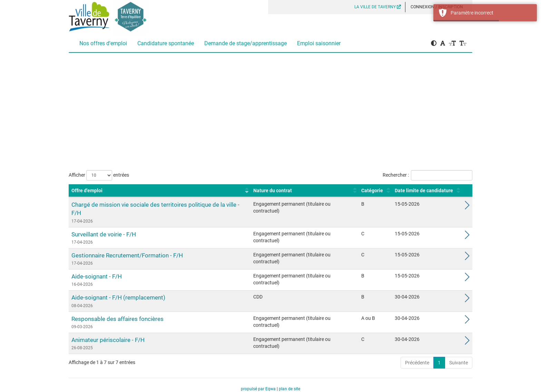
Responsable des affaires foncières (117, 319)
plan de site (289, 389)
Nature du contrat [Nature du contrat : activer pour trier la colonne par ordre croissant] (273, 190)
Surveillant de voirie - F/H (104, 234)
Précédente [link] (417, 363)
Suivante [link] (459, 363)
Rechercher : (427, 175)
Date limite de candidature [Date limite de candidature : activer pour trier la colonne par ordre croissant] (424, 190)
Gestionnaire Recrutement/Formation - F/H (127, 255)
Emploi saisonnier (319, 43)
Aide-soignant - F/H (97, 276)
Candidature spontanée (166, 43)
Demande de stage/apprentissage (245, 43)
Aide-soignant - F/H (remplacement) (118, 297)
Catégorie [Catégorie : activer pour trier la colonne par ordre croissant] (372, 190)
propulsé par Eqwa (259, 389)
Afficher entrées (99, 175)
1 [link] (439, 363)
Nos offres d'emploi (103, 43)
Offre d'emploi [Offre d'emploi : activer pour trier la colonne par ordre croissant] (87, 190)
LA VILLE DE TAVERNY (378, 7)
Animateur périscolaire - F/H (108, 340)
